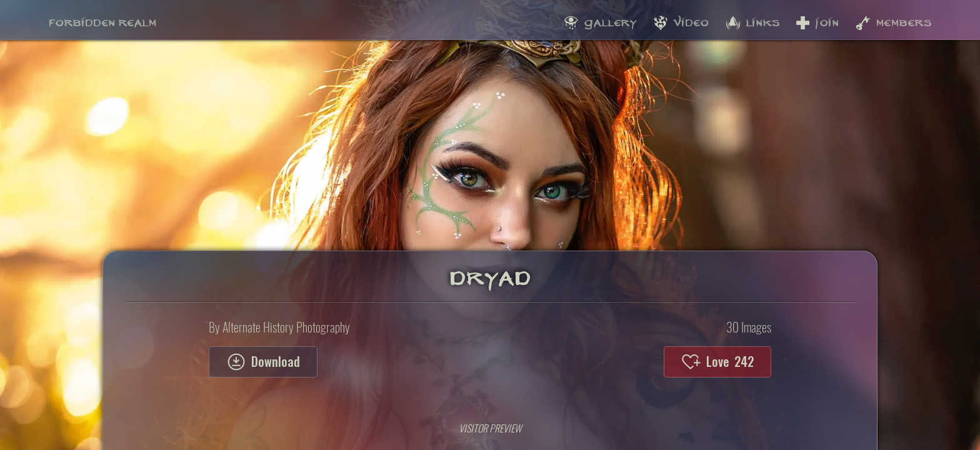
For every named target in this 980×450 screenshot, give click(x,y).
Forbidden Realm (102, 19)
